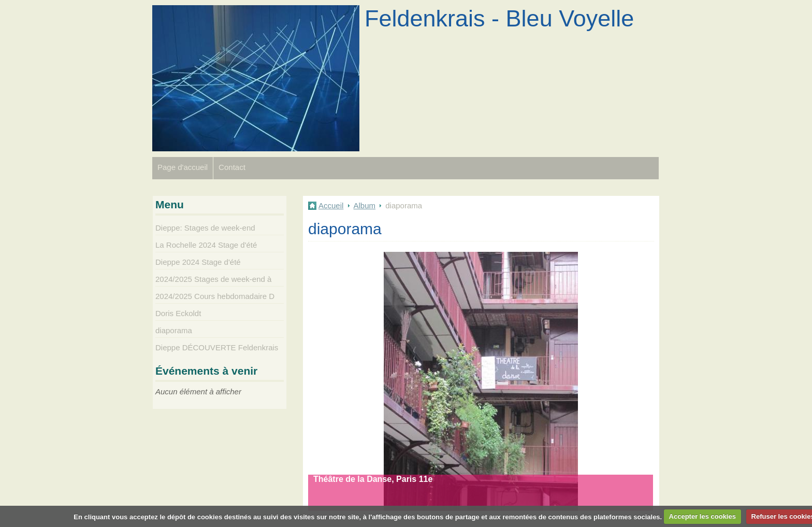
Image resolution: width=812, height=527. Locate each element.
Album (365, 205)
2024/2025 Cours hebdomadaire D (215, 296)
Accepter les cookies (702, 516)
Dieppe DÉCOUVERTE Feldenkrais (217, 347)
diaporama (174, 330)
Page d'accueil (183, 167)
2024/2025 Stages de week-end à (213, 279)
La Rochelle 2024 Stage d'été (206, 245)
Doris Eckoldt (178, 313)
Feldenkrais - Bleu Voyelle (499, 18)
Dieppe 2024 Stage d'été (198, 262)
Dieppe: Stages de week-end (205, 228)
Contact (232, 167)
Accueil (331, 205)
